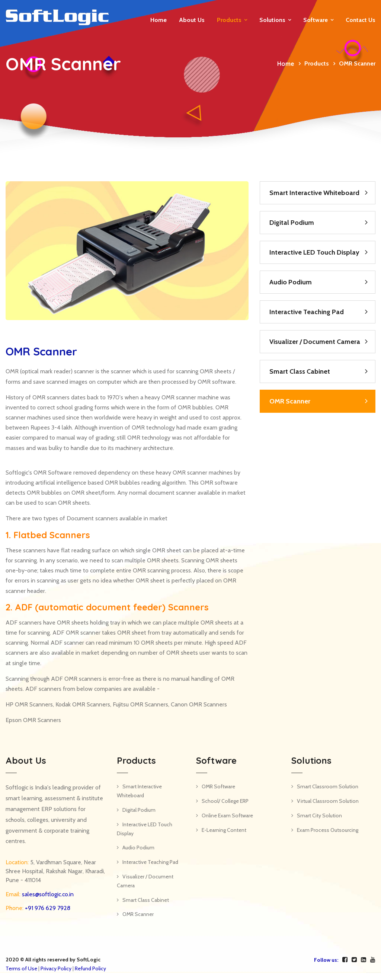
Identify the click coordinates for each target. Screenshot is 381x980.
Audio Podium (291, 282)
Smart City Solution (319, 815)
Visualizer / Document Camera (315, 342)
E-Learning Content (224, 830)
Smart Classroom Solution (328, 786)
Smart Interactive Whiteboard (314, 193)
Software (316, 20)
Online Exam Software (227, 815)
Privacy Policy (56, 968)
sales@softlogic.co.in (47, 894)
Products (229, 20)
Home (159, 20)
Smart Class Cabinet (300, 371)
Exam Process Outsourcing (328, 830)
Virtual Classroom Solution (328, 801)
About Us (192, 20)
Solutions (272, 20)
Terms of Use (21, 968)
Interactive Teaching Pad (307, 312)
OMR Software (218, 786)
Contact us (361, 20)
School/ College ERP (225, 801)
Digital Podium (292, 223)
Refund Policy (90, 968)
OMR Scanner (290, 401)
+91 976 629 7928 (47, 908)
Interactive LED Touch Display (314, 252)
